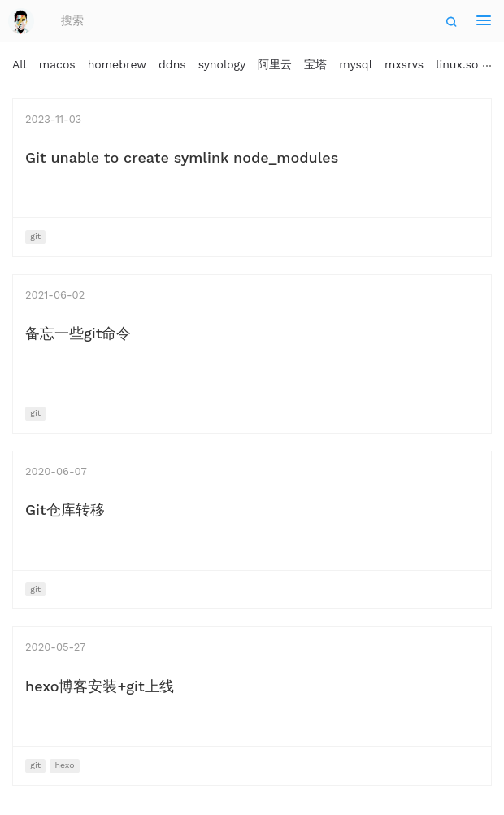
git (35, 236)
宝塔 (315, 64)
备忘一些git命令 (78, 333)
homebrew (117, 64)
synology (222, 64)
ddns (172, 64)
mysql (356, 64)
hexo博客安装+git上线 (100, 686)
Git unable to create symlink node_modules (182, 157)
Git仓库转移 (65, 510)
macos (57, 64)
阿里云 (275, 64)
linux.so (457, 64)
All (20, 64)
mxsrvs (404, 64)
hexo (64, 765)
